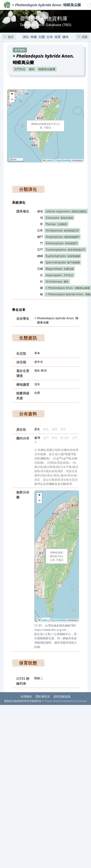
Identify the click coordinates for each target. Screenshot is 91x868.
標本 (66, 37)
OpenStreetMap (64, 161)
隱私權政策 (43, 696)
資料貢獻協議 (62, 696)
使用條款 (26, 696)
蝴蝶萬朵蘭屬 (47, 69)
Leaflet (48, 161)
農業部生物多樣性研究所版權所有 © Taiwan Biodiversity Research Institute (46, 701)
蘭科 (32, 69)
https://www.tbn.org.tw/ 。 (52, 630)
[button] (12, 94)
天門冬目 (20, 69)
